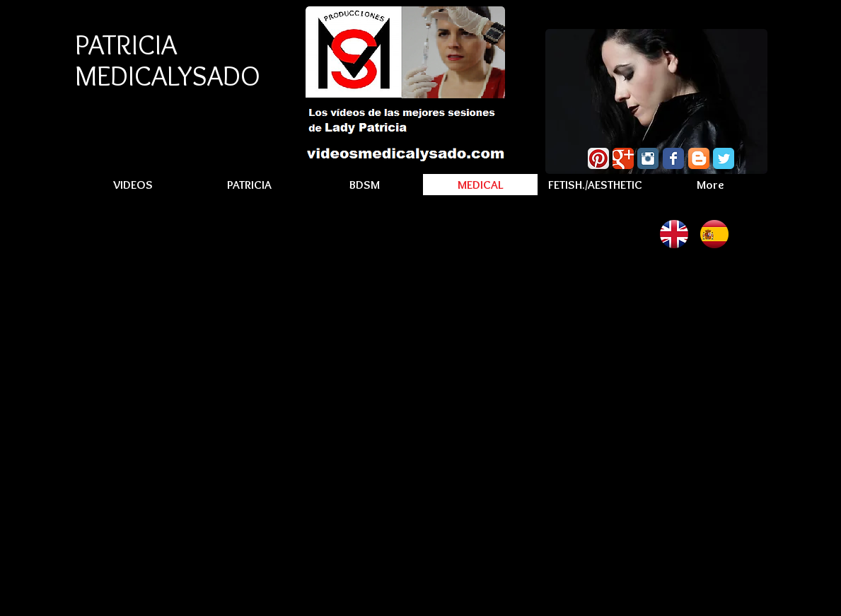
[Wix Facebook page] (673, 158)
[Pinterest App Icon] (598, 158)
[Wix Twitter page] (724, 158)
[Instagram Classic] (648, 158)
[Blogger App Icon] (699, 158)
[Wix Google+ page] (623, 158)
